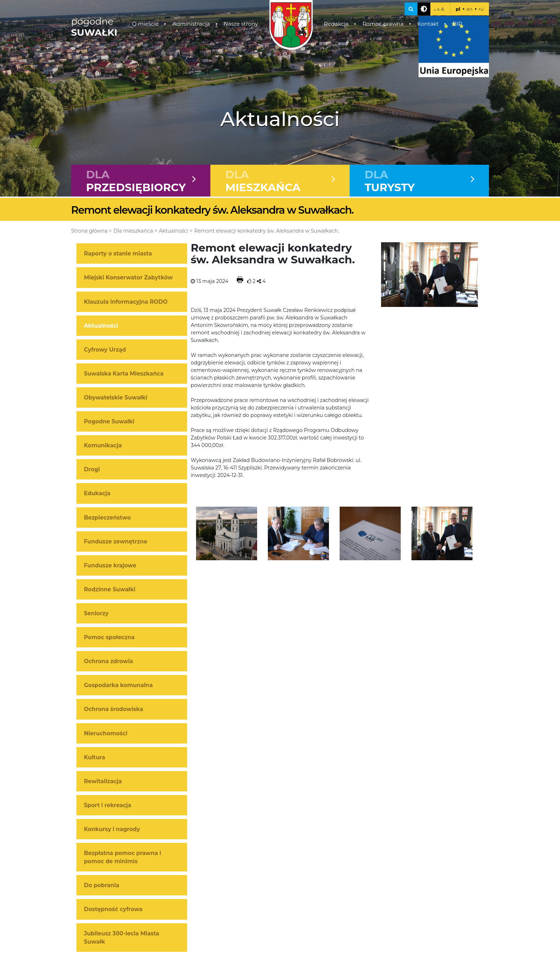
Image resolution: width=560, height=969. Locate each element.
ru (481, 9)
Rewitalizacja (103, 782)
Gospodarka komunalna (118, 686)
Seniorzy (96, 614)
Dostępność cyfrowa (113, 910)
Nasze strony (241, 24)
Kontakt (428, 24)
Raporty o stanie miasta (118, 254)
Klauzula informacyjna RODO (126, 302)
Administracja (191, 24)
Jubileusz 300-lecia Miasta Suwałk (122, 938)
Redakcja (336, 24)
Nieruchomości (106, 734)
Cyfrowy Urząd (105, 350)
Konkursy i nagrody (112, 830)
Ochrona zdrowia (109, 662)
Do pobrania (102, 886)
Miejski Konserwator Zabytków (128, 278)
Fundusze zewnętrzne (116, 542)
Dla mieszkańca (133, 232)
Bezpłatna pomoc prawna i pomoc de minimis (122, 858)
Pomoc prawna (383, 24)
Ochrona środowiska (114, 710)
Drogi (92, 470)
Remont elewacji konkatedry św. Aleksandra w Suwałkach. (267, 232)
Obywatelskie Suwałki (116, 398)
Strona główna (89, 232)
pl (458, 9)
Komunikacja (103, 446)
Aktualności (174, 232)
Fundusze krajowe (110, 566)
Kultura (94, 758)
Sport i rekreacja (108, 806)
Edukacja (97, 494)
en (469, 9)
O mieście (146, 24)
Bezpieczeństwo (107, 518)
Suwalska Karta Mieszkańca (124, 374)
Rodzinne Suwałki (110, 590)
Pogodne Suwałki (109, 422)
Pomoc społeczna (109, 638)
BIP (457, 24)
